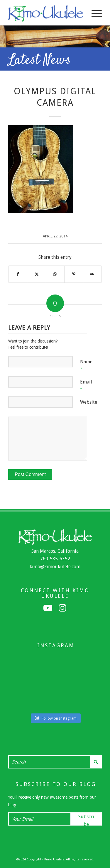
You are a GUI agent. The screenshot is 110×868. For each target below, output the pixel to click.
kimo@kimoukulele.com (55, 567)
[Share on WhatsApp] (55, 274)
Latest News (39, 60)
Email (86, 385)
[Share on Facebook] (18, 274)
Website (89, 402)
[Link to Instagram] (62, 608)
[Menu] (94, 13)
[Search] (55, 762)
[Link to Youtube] (48, 608)
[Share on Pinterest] (74, 274)
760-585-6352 (55, 559)
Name (86, 365)
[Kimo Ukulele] (46, 13)
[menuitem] (94, 13)
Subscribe (86, 820)
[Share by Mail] (92, 274)
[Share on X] (36, 274)
